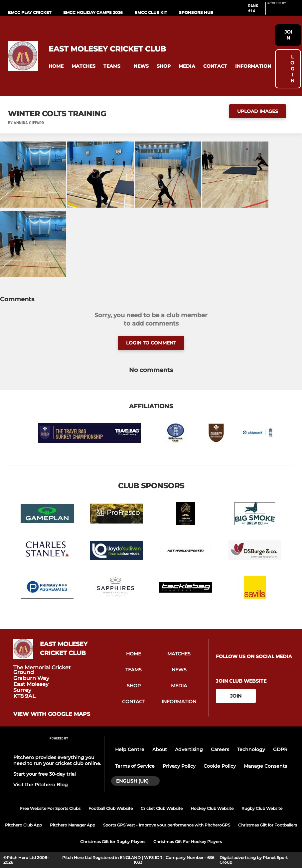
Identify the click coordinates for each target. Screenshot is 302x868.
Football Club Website (111, 808)
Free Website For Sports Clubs (50, 808)
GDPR (280, 749)
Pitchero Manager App (73, 825)
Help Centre (130, 749)
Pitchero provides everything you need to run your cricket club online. (57, 760)
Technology (251, 749)
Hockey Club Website (212, 808)
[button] (56, 66)
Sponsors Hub (196, 12)
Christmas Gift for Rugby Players (113, 842)
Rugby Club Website (262, 808)
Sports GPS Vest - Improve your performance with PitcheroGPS (167, 825)
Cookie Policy (220, 766)
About (160, 749)
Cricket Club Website (162, 808)
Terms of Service (135, 766)
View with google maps (52, 714)
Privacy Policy (179, 766)
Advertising (189, 749)
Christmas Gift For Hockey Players (188, 842)
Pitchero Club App (23, 825)
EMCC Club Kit (151, 12)
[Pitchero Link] (281, 11)
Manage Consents (265, 766)
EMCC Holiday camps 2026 (93, 12)
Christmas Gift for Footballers (268, 825)
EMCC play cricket (30, 12)
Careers (220, 749)
